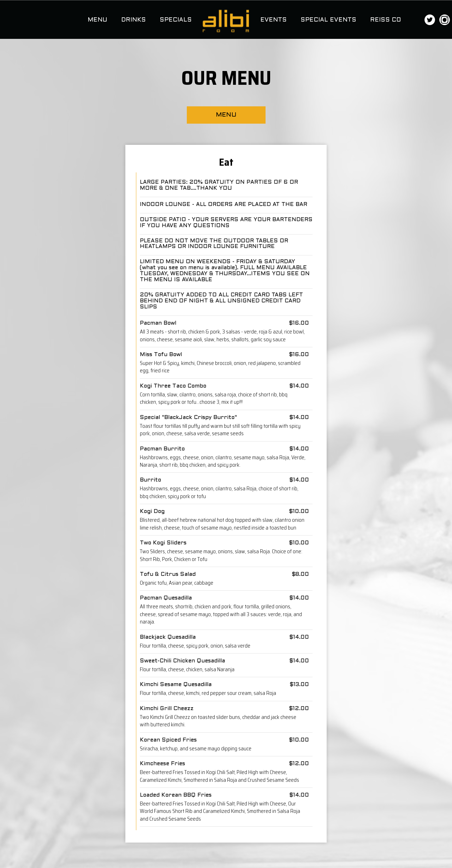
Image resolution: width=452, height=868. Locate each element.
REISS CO (386, 20)
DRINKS (134, 20)
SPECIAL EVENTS (329, 20)
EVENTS (274, 20)
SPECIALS (176, 20)
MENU (98, 20)
